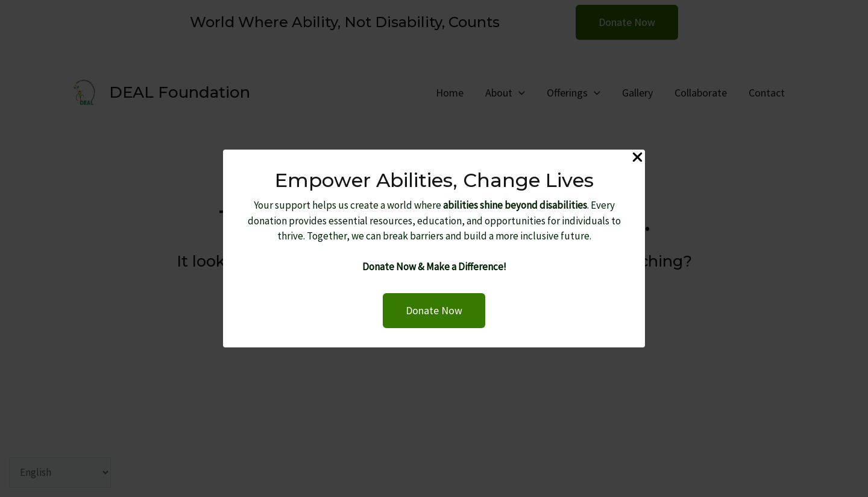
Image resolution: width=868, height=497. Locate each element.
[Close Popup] (637, 158)
